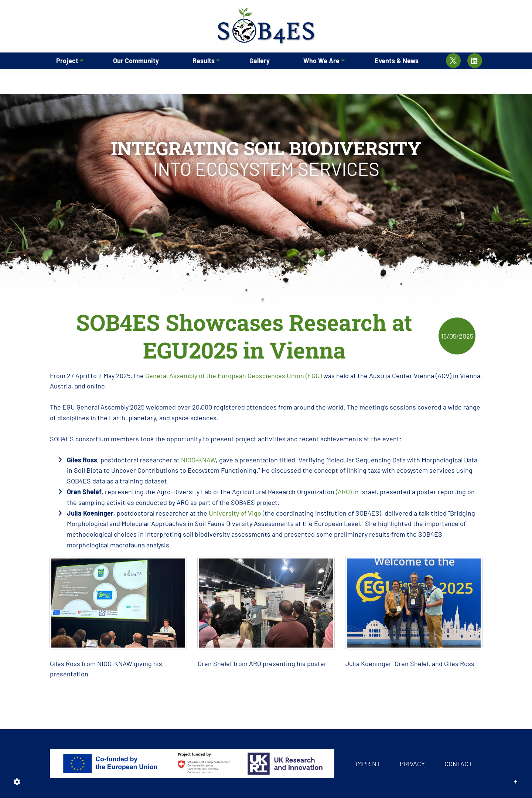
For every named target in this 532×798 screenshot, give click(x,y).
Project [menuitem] (65, 79)
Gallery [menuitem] (260, 79)
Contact (458, 764)
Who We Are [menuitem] (320, 79)
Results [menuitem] (202, 79)
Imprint (368, 764)
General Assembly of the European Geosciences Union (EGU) (233, 376)
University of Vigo (235, 513)
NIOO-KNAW (198, 460)
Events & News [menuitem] (397, 79)
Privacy (412, 764)
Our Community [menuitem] (136, 79)
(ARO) (344, 492)
